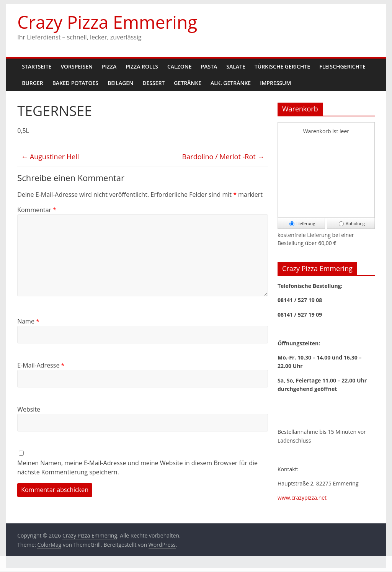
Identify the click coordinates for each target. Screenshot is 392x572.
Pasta (209, 66)
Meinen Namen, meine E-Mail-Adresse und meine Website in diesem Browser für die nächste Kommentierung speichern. (137, 467)
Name (28, 321)
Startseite (37, 66)
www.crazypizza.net (302, 498)
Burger (32, 83)
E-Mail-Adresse (41, 365)
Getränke (188, 83)
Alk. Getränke (231, 83)
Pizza (109, 66)
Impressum (275, 83)
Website (29, 409)
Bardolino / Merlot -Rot (223, 157)
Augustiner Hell (50, 157)
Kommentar (37, 210)
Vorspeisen (77, 66)
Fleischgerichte (342, 66)
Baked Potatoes (75, 83)
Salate (236, 66)
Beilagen (120, 83)
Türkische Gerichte (282, 66)
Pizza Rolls (142, 66)
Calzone (180, 66)
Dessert (154, 83)
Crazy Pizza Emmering (107, 22)
